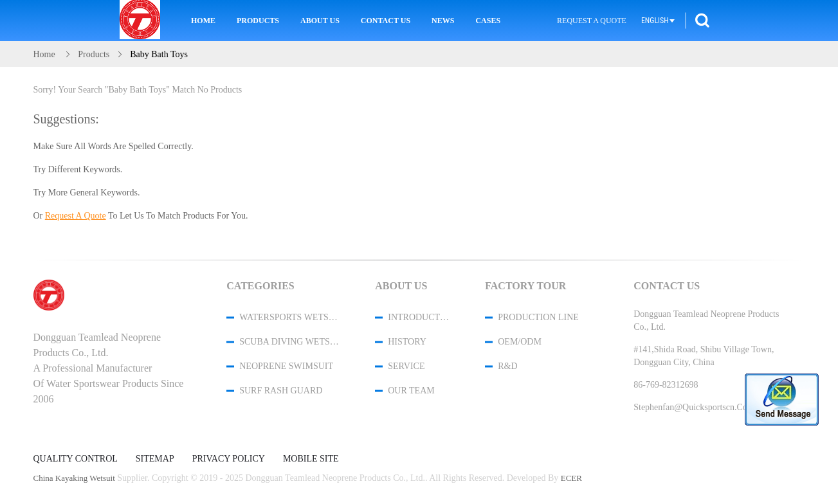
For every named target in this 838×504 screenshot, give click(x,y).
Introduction (419, 317)
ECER (571, 478)
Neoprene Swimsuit (286, 366)
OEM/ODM (520, 342)
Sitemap (155, 459)
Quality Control (76, 459)
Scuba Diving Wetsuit (290, 342)
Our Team (411, 391)
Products (258, 21)
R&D (507, 366)
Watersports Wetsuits (290, 317)
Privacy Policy (229, 459)
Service (406, 366)
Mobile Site (311, 459)
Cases (488, 21)
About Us (320, 21)
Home (203, 21)
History (407, 342)
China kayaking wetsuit (74, 478)
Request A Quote (592, 21)
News (443, 21)
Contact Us (386, 21)
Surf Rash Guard (281, 391)
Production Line (538, 317)
